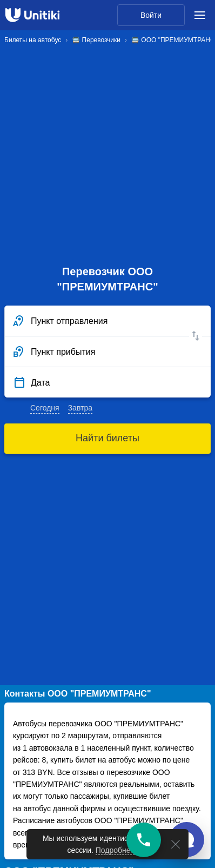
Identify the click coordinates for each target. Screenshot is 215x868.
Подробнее (115, 850)
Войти (151, 15)
